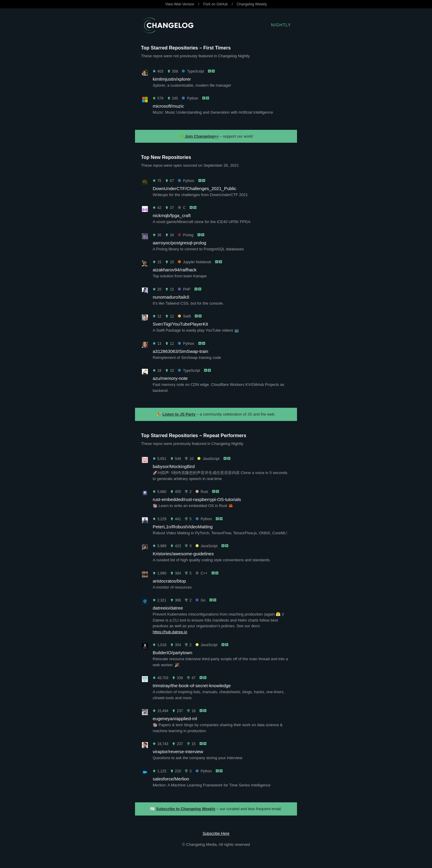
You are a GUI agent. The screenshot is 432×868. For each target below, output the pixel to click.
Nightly (281, 25)
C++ (202, 573)
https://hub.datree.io (170, 632)
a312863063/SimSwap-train (180, 351)
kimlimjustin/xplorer (172, 79)
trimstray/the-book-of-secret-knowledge (192, 686)
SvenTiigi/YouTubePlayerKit (180, 324)
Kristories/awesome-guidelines (183, 554)
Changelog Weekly (252, 4)
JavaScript (208, 459)
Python (190, 98)
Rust (202, 492)
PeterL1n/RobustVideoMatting (183, 527)
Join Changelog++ (202, 136)
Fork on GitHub (216, 4)
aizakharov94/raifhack (175, 270)
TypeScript (193, 71)
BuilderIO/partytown (172, 653)
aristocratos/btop (169, 581)
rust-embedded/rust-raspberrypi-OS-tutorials (197, 499)
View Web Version (180, 4)
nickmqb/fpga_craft (172, 215)
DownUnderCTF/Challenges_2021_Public (195, 188)
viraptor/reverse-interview (178, 752)
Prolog (186, 235)
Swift (184, 316)
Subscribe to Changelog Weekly (186, 809)
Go (201, 600)
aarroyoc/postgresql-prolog (179, 243)
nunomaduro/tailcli (171, 297)
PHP (184, 289)
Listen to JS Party (179, 414)
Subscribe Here (216, 833)
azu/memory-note (170, 378)
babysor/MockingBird (174, 466)
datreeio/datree (168, 608)
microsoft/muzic (168, 106)
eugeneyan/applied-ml (175, 719)
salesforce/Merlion (171, 779)
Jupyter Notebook (195, 262)
